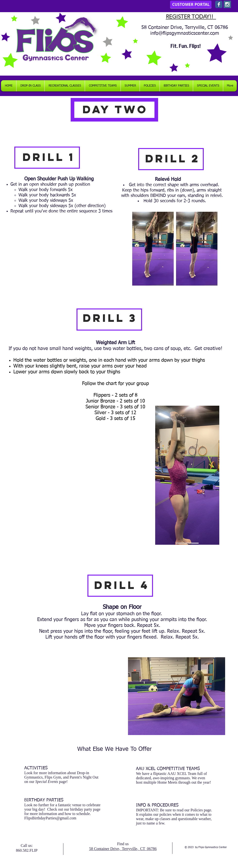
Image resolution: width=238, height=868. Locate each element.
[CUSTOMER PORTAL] (191, 4)
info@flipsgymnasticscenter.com (185, 33)
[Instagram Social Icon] (227, 4)
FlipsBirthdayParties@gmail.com (50, 818)
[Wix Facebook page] (219, 4)
